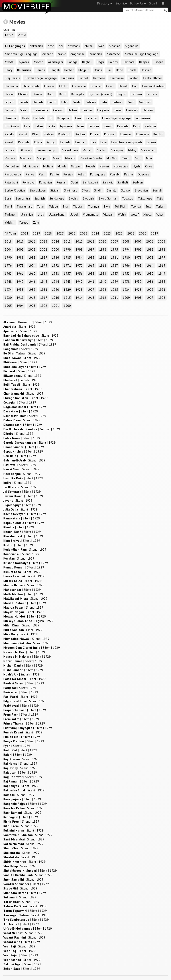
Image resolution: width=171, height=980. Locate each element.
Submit (121, 3)
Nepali (91, 166)
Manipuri (43, 158)
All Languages (15, 46)
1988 (32, 257)
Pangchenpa (13, 174)
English (122, 94)
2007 (138, 241)
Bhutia (98, 70)
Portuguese (98, 174)
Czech (110, 86)
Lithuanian (25, 150)
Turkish (161, 206)
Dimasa (38, 94)
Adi (61, 46)
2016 (32, 241)
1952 (126, 274)
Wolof (135, 214)
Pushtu (129, 174)
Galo (104, 102)
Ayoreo (39, 62)
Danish (123, 86)
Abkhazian (36, 46)
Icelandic (91, 118)
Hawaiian (132, 110)
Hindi (25, 118)
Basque (159, 62)
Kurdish (158, 134)
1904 (20, 306)
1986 (55, 257)
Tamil (8, 206)
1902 (44, 306)
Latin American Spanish (127, 142)
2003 (20, 249)
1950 (150, 274)
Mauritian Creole (91, 158)
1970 (79, 266)
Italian (39, 126)
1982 (103, 257)
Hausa (118, 110)
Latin (104, 142)
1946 (32, 282)
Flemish (38, 102)
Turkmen (10, 214)
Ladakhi (65, 142)
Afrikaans (74, 46)
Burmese (99, 78)
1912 (103, 298)
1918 (32, 298)
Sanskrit (108, 182)
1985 (67, 257)
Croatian (96, 86)
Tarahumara (25, 206)
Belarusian (24, 70)
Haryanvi (103, 110)
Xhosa (148, 214)
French (52, 102)
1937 (138, 282)
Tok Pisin (120, 206)
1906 (162, 298)
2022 (119, 233)
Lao (93, 142)
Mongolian (12, 166)
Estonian (136, 94)
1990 (8, 257)
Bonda (132, 70)
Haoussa (87, 110)
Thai (65, 206)
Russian (61, 182)
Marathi (70, 158)
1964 (150, 266)
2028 (48, 233)
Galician (91, 102)
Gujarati (58, 110)
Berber (69, 70)
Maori (57, 158)
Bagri (100, 62)
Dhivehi (23, 94)
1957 (67, 274)
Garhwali (117, 102)
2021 (131, 233)
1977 (162, 257)
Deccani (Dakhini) (153, 86)
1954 (103, 274)
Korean (95, 134)
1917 (44, 298)
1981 (114, 257)
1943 (67, 282)
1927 (91, 290)
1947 (20, 282)
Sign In (154, 3)
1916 (55, 298)
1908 (138, 298)
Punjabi (115, 174)
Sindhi (98, 190)
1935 (162, 282)
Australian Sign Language (141, 54)
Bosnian (146, 70)
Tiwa (107, 206)
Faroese (152, 94)
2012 (79, 241)
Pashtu (54, 174)
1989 (20, 257)
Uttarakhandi (57, 214)
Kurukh (9, 142)
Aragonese (78, 54)
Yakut (160, 214)
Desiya (9, 94)
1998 (79, 249)
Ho (50, 118)
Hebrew (148, 110)
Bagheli (87, 62)
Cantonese (117, 78)
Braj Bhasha (12, 78)
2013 (67, 241)
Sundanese (57, 198)
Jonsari (108, 126)
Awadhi (9, 62)
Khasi (36, 134)
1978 (150, 257)
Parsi (42, 174)
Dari (135, 86)
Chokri (63, 86)
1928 (79, 290)
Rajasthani (11, 182)
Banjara (144, 62)
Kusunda (24, 142)
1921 (162, 290)
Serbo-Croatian (15, 190)
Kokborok (65, 134)
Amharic (48, 54)
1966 (126, 266)
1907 (150, 298)
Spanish (40, 198)
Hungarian (64, 118)
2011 (91, 241)
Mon (149, 158)
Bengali (55, 70)
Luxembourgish (47, 150)
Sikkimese (71, 190)
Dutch (63, 94)
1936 (150, 282)
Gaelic (77, 102)
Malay (132, 150)
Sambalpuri (90, 182)
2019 (155, 233)
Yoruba (24, 222)
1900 (67, 306)
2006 (150, 241)
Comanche (79, 86)
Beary (9, 70)
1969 (91, 266)
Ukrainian (27, 214)
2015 (44, 241)
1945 (44, 282)
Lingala (9, 150)
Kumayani (142, 134)
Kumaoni (126, 134)
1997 (91, 249)
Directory (105, 3)
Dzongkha (78, 94)
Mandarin (26, 158)
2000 (55, 249)
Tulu (148, 206)
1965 (138, 266)
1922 (150, 290)
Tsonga (136, 206)
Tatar (41, 206)
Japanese (66, 126)
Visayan (108, 214)
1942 (79, 282)
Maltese (10, 158)
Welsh (122, 214)
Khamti (23, 134)
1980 (126, 257)
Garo (131, 102)
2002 (32, 249)
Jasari (80, 126)
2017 (20, 241)
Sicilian (55, 190)
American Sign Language (21, 54)
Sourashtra (23, 198)
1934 (8, 290)
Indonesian (143, 118)
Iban (78, 118)
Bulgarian (68, 78)
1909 (126, 298)
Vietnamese (91, 214)
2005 (162, 241)
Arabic (62, 54)
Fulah (65, 102)
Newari (104, 166)
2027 (60, 233)
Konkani (80, 134)
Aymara (24, 62)
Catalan (133, 78)
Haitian (72, 110)
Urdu (41, 214)
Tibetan (78, 206)
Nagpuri (76, 166)
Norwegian (121, 166)
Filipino (9, 102)
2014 (55, 241)
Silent (86, 190)
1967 (114, 266)
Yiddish (9, 222)
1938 (126, 282)
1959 (44, 274)
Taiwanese (145, 198)
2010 (103, 241)
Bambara (129, 62)
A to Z (9, 35)
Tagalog (128, 198)
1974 (32, 266)
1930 (55, 290)
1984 (79, 257)
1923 (138, 290)
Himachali (11, 118)
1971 (67, 266)
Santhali (123, 182)
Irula (27, 126)
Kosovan (110, 134)
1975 (20, 266)
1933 (20, 290)
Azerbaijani (55, 62)
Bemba (40, 70)
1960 (32, 274)
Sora (8, 198)
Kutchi (38, 142)
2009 (114, 241)
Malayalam (148, 150)
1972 (55, 266)
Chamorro (11, 86)
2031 (25, 233)
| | (28, 322)
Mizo (138, 158)
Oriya (149, 166)
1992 (150, 249)
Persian (68, 174)
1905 (8, 306)
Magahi (87, 150)
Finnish (23, 102)
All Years (11, 233)
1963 (162, 266)
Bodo (120, 70)
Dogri (51, 94)
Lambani (81, 142)
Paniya (30, 174)
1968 (103, 266)
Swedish (88, 198)
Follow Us (138, 3)
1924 (126, 290)
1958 (55, 274)
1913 (91, 298)
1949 (162, 274)
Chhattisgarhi (31, 86)
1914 (79, 298)
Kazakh (9, 134)
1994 (126, 249)
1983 (91, 257)
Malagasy (117, 150)
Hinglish (39, 118)
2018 (8, 241)
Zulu (36, 222)
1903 (32, 306)
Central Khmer (153, 78)
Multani (48, 166)
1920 (8, 298)
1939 (114, 282)
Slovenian (141, 190)
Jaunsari (94, 126)
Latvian (151, 142)
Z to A (22, 35)
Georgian (145, 102)
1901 (55, 306)
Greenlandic (41, 110)
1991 (162, 249)
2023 (107, 233)
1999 (67, 249)
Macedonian (70, 150)
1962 (8, 274)
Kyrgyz (51, 142)
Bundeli (84, 78)
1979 (138, 257)
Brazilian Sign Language (41, 78)
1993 (138, 249)
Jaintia (51, 126)
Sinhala (112, 190)
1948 (8, 282)
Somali (157, 190)
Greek (24, 110)
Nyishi (137, 166)
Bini (109, 70)
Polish (82, 174)
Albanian (115, 46)
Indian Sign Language (116, 118)
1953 (114, 274)
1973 (44, 266)
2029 (37, 233)
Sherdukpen (38, 190)
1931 (44, 290)
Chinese (49, 86)
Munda (62, 166)
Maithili (102, 150)
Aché (51, 46)
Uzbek (74, 214)
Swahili (73, 198)
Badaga (72, 62)
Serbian (138, 182)
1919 (20, 298)
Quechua (143, 174)
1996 (103, 249)
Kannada (123, 126)
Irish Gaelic (12, 126)
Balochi (113, 62)
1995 (114, 249)
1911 (114, 298)
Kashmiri (150, 126)
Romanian (46, 182)
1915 (67, 298)
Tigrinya (93, 206)
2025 (84, 233)
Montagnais (31, 166)
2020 (143, 233)
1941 (91, 282)
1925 (114, 290)
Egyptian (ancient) (101, 94)
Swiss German (108, 198)
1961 (20, 274)
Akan (101, 46)
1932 (32, 290)
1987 (44, 257)
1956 (79, 274)
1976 (8, 266)
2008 (126, 241)
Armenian (96, 54)
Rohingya (28, 182)
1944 (55, 282)
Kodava (49, 134)
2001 (44, 249)
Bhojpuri (84, 70)
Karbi (137, 126)
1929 (67, 290)
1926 (103, 290)
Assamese (113, 54)
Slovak (126, 190)
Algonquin (132, 46)
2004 (8, 249)
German (10, 110)
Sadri (74, 182)
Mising (126, 158)
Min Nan (112, 158)
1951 (138, 274)
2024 (96, 233)
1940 (103, 282)
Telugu (53, 206)
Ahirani (89, 46)
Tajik (160, 198)
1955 (91, 274)
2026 (72, 233)
